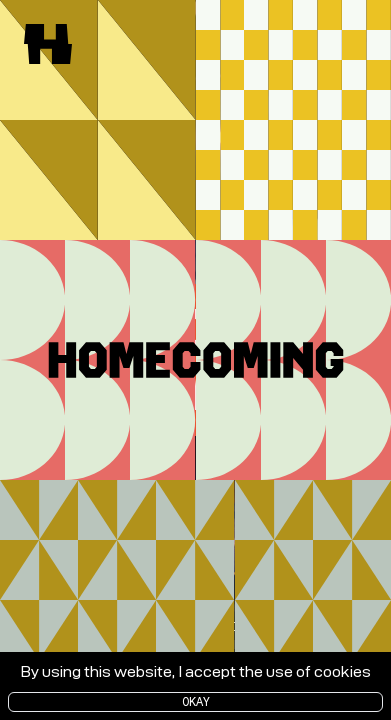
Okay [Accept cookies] (196, 701)
